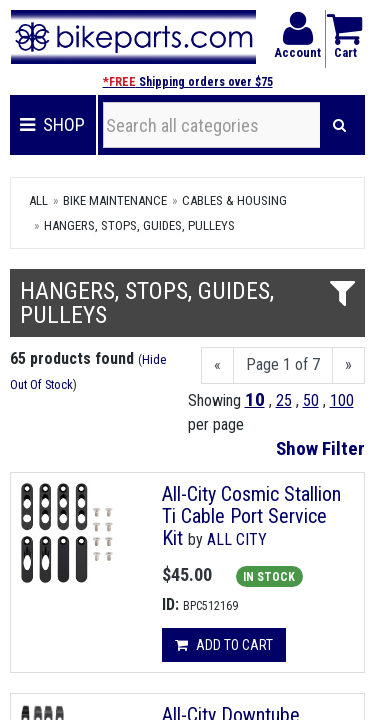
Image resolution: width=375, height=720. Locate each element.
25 (284, 400)
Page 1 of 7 (283, 364)
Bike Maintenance (115, 200)
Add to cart (224, 645)
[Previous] (217, 365)
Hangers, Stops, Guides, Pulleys (139, 225)
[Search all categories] (212, 125)
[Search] (339, 125)
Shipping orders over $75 (188, 82)
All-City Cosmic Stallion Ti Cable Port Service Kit (251, 516)
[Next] (348, 365)
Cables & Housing (234, 200)
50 (311, 400)
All (38, 200)
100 (342, 400)
